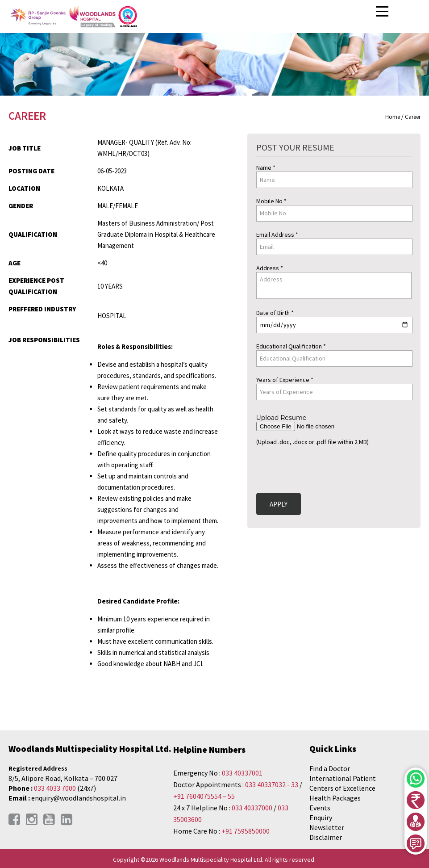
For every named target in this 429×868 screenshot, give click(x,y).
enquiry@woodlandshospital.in (79, 798)
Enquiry (321, 818)
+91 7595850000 (246, 831)
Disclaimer (326, 837)
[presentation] (324, 468)
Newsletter (327, 827)
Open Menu (383, 12)
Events (320, 808)
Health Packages (335, 798)
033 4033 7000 (55, 788)
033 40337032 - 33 (272, 784)
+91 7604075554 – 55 (204, 796)
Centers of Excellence (342, 788)
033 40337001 (242, 773)
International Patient (343, 778)
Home (393, 117)
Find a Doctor (330, 768)
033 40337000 (253, 808)
